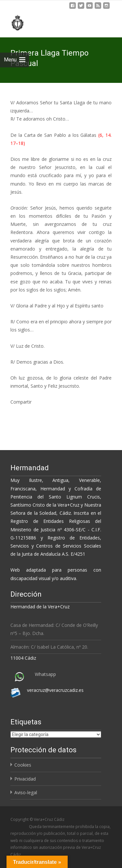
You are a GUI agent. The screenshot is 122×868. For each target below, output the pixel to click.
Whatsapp (45, 674)
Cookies (23, 765)
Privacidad (25, 779)
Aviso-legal (26, 792)
